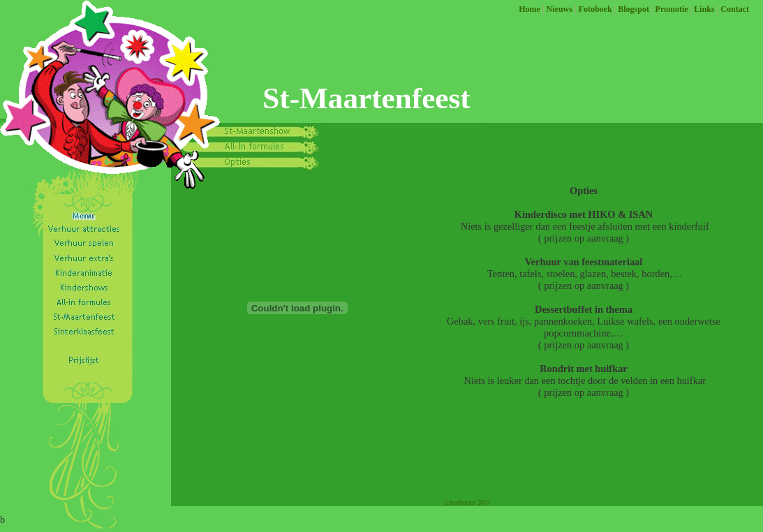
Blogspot (634, 9)
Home (529, 9)
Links (704, 9)
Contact (735, 9)
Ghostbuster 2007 (467, 503)
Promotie (672, 9)
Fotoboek (595, 9)
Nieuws (560, 9)
